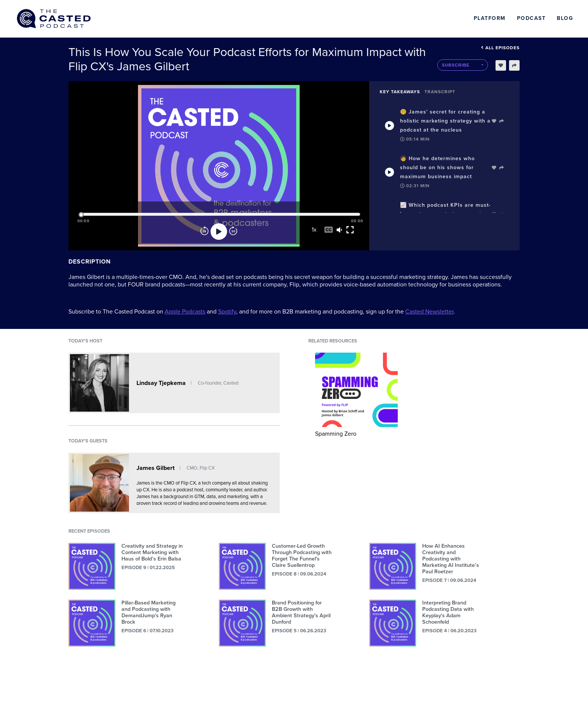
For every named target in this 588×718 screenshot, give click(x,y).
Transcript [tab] (440, 92)
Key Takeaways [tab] (400, 92)
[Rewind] (205, 232)
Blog (565, 18)
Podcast (531, 18)
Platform (490, 18)
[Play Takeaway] (389, 126)
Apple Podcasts (185, 312)
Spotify (227, 312)
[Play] (219, 232)
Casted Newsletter (429, 312)
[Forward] (233, 232)
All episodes (500, 48)
